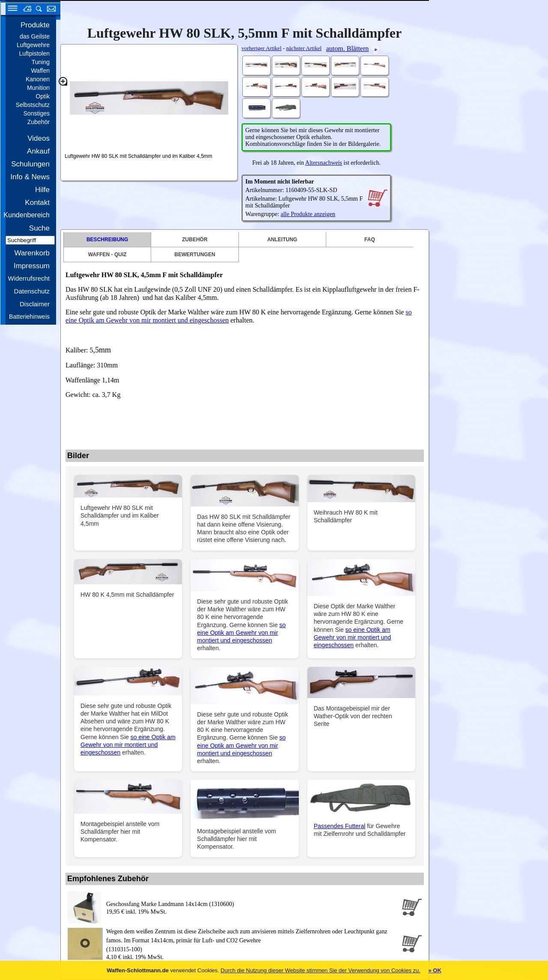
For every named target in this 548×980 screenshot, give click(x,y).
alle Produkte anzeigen (308, 214)
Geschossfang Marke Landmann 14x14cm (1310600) (170, 904)
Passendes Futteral (340, 826)
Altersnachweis (324, 163)
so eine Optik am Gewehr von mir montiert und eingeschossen (241, 633)
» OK (435, 970)
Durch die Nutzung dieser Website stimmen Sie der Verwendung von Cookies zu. (320, 970)
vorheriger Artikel (262, 48)
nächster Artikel (304, 48)
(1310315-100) (252, 940)
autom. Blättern (348, 49)
